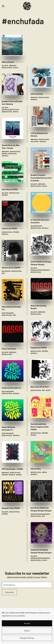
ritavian (13, 149)
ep (4, 269)
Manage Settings (27, 638)
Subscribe (9, 592)
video (34, 399)
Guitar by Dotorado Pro (12, 383)
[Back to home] (27, 6)
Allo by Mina (36, 432)
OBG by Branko (8, 57)
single (35, 63)
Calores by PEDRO (10, 224)
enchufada (8, 63)
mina (45, 436)
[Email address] (27, 585)
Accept (27, 623)
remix (5, 149)
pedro (5, 190)
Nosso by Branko (9, 344)
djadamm (7, 266)
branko (13, 61)
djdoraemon (37, 189)
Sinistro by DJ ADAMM (11, 263)
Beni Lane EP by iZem (40, 350)
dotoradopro (8, 308)
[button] (3, 6)
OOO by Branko (37, 57)
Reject (27, 631)
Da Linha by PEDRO (10, 185)
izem (49, 354)
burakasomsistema (11, 105)
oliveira (35, 105)
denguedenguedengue (41, 234)
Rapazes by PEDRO (39, 311)
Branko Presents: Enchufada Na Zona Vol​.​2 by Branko (41, 141)
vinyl (16, 63)
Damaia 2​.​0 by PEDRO (11, 503)
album (6, 61)
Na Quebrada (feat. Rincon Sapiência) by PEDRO (40, 390)
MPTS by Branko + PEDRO (12, 464)
